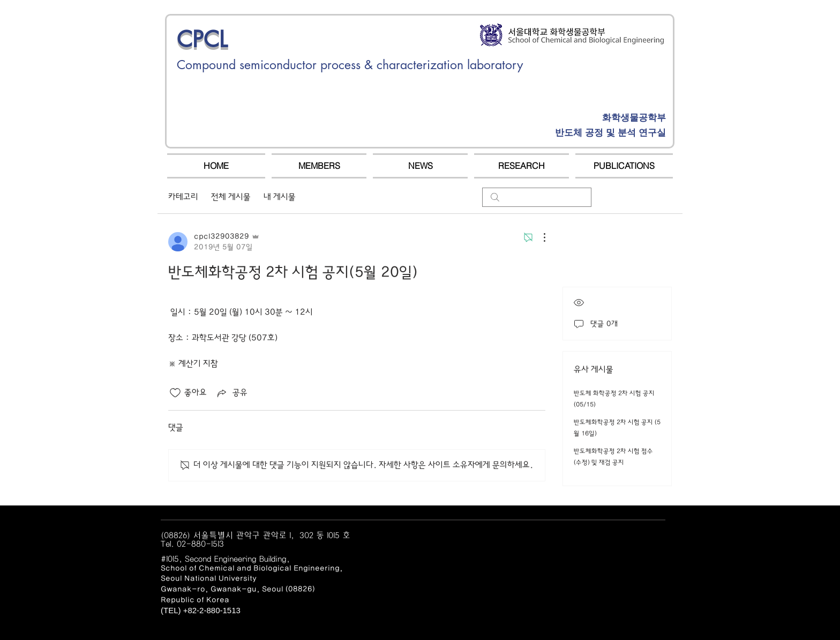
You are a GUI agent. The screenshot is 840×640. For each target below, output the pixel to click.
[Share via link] (231, 393)
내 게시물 (280, 197)
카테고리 (183, 197)
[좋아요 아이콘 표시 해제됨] (175, 393)
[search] (537, 197)
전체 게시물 (231, 197)
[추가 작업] (539, 237)
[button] (319, 166)
